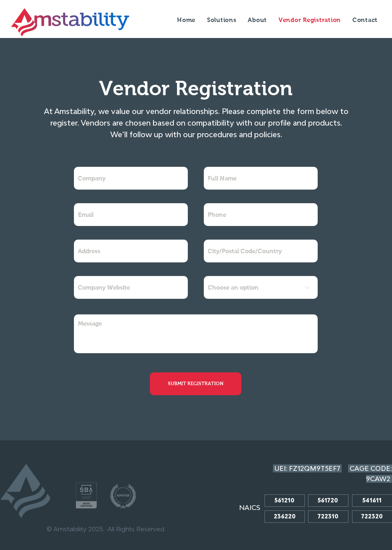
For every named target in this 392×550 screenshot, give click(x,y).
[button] (258, 20)
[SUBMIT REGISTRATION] (196, 384)
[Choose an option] (261, 287)
